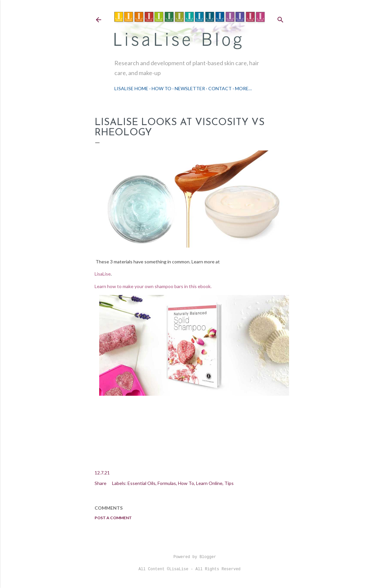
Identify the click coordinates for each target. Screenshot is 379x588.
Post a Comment (113, 518)
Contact (220, 88)
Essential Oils (142, 483)
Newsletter (190, 88)
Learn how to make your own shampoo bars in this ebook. (154, 286)
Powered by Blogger (189, 557)
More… (243, 88)
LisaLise (103, 274)
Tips (229, 483)
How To (161, 88)
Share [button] (101, 483)
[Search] (280, 18)
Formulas (167, 483)
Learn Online (209, 483)
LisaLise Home (131, 88)
